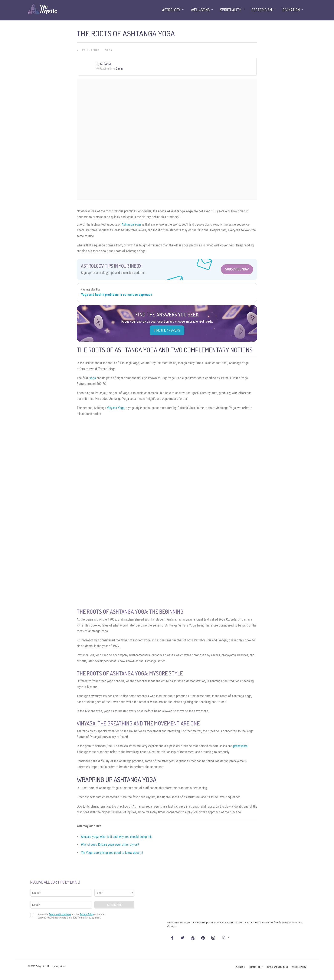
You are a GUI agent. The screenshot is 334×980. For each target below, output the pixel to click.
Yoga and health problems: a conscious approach (117, 295)
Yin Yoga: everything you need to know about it (112, 853)
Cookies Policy (299, 967)
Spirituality (231, 10)
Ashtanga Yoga (131, 224)
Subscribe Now (237, 269)
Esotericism (262, 10)
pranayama (240, 746)
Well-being (91, 50)
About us (240, 967)
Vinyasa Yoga (116, 408)
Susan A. (106, 64)
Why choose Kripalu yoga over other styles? (110, 845)
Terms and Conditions (277, 967)
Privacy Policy (256, 967)
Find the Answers (167, 330)
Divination (291, 10)
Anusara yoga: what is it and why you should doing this (117, 837)
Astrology (171, 10)
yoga (93, 378)
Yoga (109, 50)
